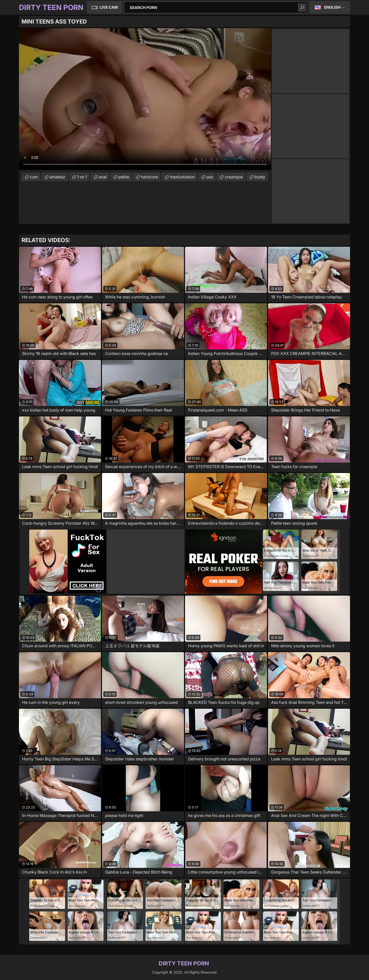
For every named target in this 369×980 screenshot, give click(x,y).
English (332, 7)
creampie (234, 177)
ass (210, 177)
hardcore (150, 177)
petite (124, 177)
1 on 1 (82, 177)
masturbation (182, 177)
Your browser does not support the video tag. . (145, 99)
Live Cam (109, 7)
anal (103, 177)
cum (34, 177)
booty (260, 177)
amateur (58, 177)
